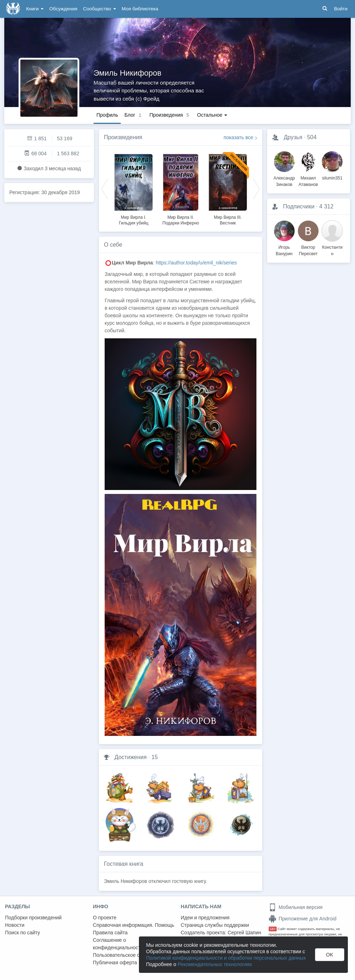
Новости (15, 925)
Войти (341, 9)
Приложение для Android (302, 919)
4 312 (326, 206)
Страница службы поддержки (215, 925)
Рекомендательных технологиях (215, 964)
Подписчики (299, 206)
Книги (35, 9)
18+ (273, 929)
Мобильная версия (296, 907)
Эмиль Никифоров (127, 73)
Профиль (107, 115)
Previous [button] (105, 188)
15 (155, 757)
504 (312, 137)
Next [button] (256, 188)
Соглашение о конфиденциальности (118, 944)
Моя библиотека (140, 9)
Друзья (293, 137)
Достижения (130, 757)
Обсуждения (63, 9)
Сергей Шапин (244, 933)
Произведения (123, 137)
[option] (134, 188)
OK (330, 955)
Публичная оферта (115, 963)
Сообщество (100, 9)
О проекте (105, 918)
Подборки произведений (33, 918)
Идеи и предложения (205, 918)
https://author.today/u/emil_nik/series (196, 263)
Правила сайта (110, 933)
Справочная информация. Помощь (134, 925)
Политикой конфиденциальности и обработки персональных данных (226, 958)
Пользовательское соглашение (129, 955)
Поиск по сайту (22, 933)
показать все (238, 137)
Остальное (212, 115)
